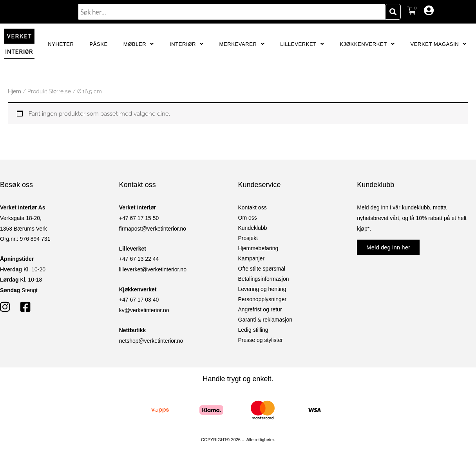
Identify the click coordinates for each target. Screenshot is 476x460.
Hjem (14, 91)
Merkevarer (242, 44)
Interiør (187, 44)
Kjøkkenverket (367, 44)
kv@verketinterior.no (144, 310)
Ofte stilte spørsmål (262, 269)
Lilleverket (302, 44)
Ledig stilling (253, 330)
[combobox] (232, 12)
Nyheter (61, 44)
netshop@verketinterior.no (151, 341)
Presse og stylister (261, 340)
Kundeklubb (253, 228)
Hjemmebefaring (258, 248)
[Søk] (393, 12)
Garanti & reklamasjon (265, 320)
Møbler (139, 44)
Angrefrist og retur (260, 309)
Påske (98, 44)
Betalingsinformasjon (264, 279)
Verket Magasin (438, 44)
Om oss (248, 218)
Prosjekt (248, 238)
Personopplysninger (262, 299)
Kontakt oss (252, 207)
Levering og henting (262, 289)
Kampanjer (252, 258)
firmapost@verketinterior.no (153, 229)
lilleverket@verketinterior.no (153, 269)
